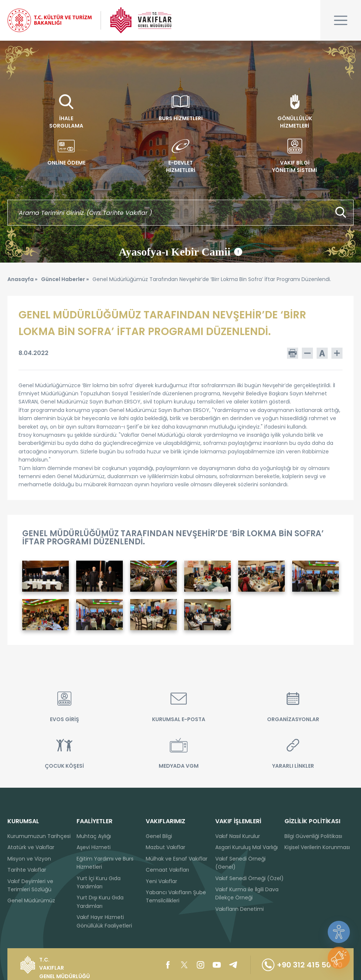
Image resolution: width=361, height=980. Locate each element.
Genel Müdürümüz (31, 900)
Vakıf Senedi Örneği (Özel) (249, 878)
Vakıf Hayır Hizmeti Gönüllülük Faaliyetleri (104, 921)
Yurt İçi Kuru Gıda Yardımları (99, 882)
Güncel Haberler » (65, 279)
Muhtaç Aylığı (94, 836)
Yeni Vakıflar (161, 881)
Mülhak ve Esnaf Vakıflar (177, 859)
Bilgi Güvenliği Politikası (313, 836)
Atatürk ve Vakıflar (31, 847)
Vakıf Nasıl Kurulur (238, 836)
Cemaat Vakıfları (167, 870)
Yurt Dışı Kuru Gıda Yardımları (100, 902)
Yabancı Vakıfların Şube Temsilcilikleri (176, 896)
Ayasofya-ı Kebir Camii (180, 252)
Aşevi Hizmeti (94, 847)
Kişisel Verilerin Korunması (317, 847)
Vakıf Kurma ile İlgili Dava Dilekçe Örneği (247, 893)
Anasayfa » (22, 279)
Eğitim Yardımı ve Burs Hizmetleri (105, 863)
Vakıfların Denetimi (239, 909)
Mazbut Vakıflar (166, 847)
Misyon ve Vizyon (29, 859)
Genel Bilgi (159, 836)
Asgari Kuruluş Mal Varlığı (247, 847)
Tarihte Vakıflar (27, 870)
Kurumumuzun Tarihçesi (39, 836)
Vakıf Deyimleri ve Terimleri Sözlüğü (30, 885)
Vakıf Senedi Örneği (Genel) (240, 863)
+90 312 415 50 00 (302, 965)
